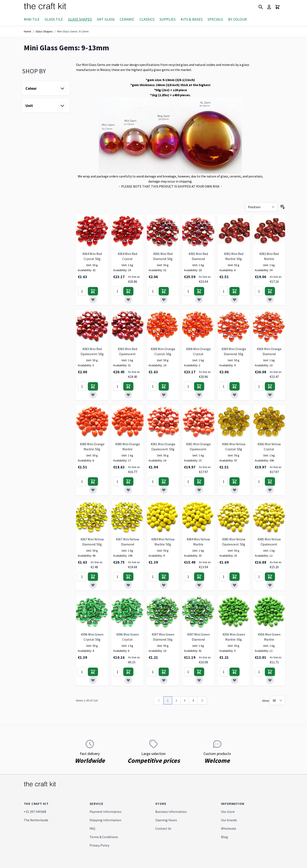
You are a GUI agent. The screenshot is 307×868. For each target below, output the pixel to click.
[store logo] (50, 7)
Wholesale (229, 828)
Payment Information (105, 812)
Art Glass (106, 19)
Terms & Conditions (104, 837)
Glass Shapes (80, 19)
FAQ (92, 828)
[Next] (202, 700)
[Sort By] (261, 207)
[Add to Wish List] (93, 300)
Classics (147, 19)
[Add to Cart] (93, 291)
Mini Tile (32, 19)
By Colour (237, 19)
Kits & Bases (192, 19)
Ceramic (127, 19)
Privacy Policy (99, 845)
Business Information (171, 812)
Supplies (168, 19)
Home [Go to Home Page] (27, 31)
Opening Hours (166, 820)
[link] (159, 700)
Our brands (229, 820)
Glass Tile (54, 19)
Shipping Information (105, 820)
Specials (215, 19)
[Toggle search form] (261, 7)
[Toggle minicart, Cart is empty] (278, 7)
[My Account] (269, 7)
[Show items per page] (277, 700)
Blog (225, 837)
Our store (228, 812)
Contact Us (163, 828)
